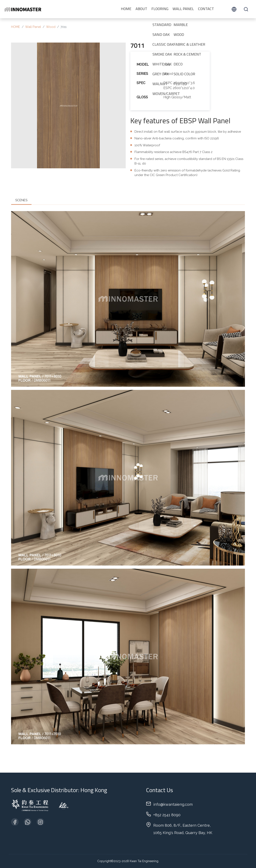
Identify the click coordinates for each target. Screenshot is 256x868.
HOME (126, 9)
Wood (51, 27)
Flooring (160, 9)
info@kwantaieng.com (173, 804)
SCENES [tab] (21, 200)
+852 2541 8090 (167, 815)
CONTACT (206, 9)
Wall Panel (183, 9)
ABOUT (141, 9)
